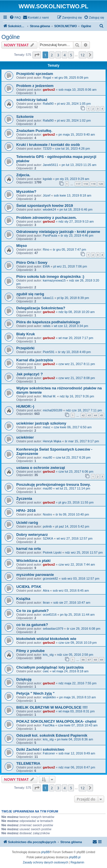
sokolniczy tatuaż (32, 100)
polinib (47, 526)
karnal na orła (29, 549)
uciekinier (25, 437)
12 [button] (83, 55)
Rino (46, 249)
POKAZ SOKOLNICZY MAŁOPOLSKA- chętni (56, 721)
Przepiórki (25, 348)
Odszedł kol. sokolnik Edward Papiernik (52, 735)
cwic (46, 671)
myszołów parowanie (35, 575)
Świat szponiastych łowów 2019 (45, 206)
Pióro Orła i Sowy (32, 262)
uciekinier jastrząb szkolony (41, 423)
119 (93, 184)
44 (95, 415)
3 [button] (58, 55)
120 (101, 184)
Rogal (47, 78)
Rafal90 (48, 104)
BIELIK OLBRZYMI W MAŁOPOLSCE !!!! (52, 707)
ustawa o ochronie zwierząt (41, 468)
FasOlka (49, 725)
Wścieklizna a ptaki (33, 561)
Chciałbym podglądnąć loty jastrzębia (50, 667)
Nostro (47, 514)
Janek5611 (51, 165)
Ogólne (11, 37)
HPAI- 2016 (26, 511)
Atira (46, 590)
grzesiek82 (50, 578)
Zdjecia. (23, 175)
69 (102, 660)
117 (78, 184)
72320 (47, 148)
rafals (47, 326)
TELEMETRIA (28, 763)
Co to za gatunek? (33, 611)
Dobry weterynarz (32, 535)
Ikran (46, 603)
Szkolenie (25, 117)
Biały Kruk (26, 334)
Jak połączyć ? (30, 374)
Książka (23, 599)
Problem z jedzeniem (35, 86)
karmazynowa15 (54, 280)
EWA (46, 266)
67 (89, 660)
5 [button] (71, 55)
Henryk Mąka (52, 441)
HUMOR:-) (25, 406)
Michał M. (50, 396)
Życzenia (24, 499)
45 (102, 415)
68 (95, 660)
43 (89, 415)
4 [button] (65, 55)
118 (86, 184)
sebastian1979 (53, 629)
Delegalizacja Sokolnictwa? (41, 308)
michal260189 (53, 410)
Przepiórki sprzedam (35, 74)
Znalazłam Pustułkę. (34, 131)
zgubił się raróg (30, 294)
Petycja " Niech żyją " (35, 693)
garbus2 (49, 90)
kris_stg (48, 655)
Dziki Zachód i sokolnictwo (40, 749)
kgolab (47, 179)
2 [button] (52, 55)
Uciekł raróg (27, 523)
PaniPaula (50, 235)
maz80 (48, 457)
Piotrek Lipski (52, 552)
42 (83, 415)
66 (83, 660)
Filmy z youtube (31, 651)
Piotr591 (49, 352)
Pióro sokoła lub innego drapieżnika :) (50, 277)
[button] (37, 55)
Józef (47, 195)
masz (47, 427)
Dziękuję (24, 679)
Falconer (49, 753)
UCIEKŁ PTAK (29, 587)
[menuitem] (15, 17)
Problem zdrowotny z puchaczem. (47, 218)
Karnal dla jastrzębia (35, 360)
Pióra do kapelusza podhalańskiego (48, 322)
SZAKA (48, 538)
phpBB (45, 852)
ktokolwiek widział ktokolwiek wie (46, 639)
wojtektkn (49, 697)
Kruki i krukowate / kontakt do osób (48, 145)
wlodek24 (49, 209)
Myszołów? (26, 192)
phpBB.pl (75, 857)
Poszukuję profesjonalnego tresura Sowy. (53, 484)
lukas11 (48, 298)
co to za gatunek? (32, 625)
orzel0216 (50, 615)
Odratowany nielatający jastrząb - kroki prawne (58, 232)
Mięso (22, 246)
